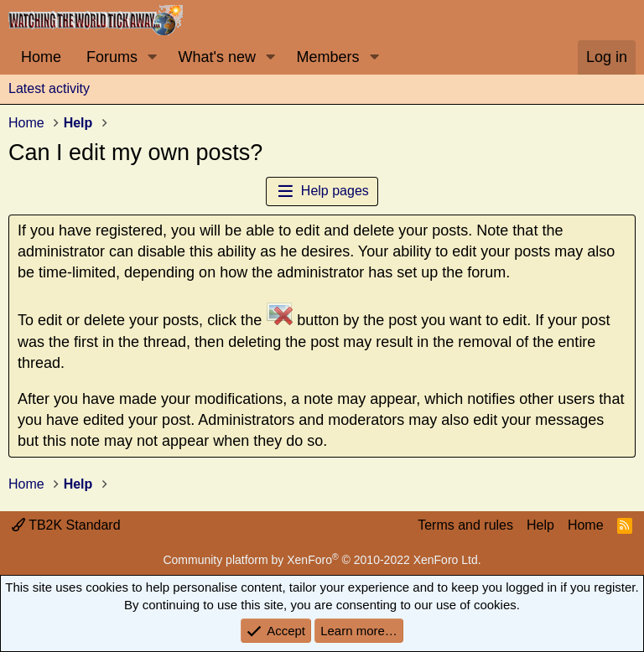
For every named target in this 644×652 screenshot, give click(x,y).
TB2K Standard (66, 525)
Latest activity (49, 88)
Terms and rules (465, 525)
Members (327, 57)
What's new (217, 57)
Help (540, 525)
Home (41, 57)
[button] (153, 57)
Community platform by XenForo (322, 560)
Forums (112, 57)
